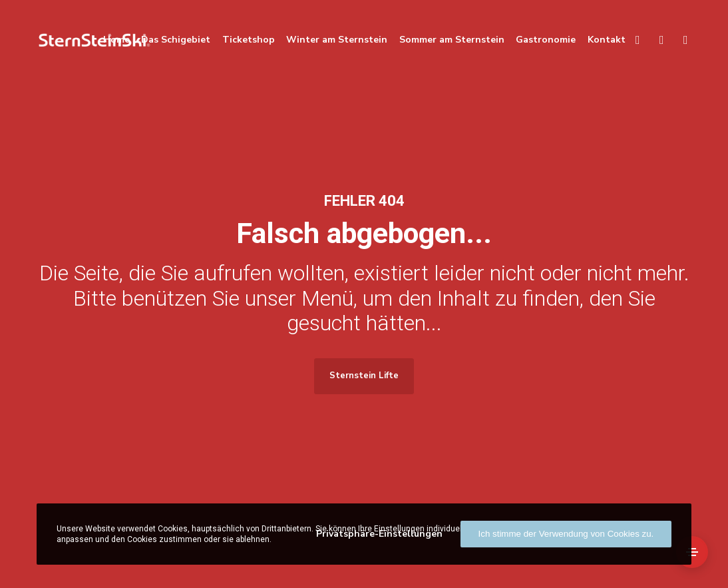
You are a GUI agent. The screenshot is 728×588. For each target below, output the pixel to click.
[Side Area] (692, 552)
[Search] (632, 40)
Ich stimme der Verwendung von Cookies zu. (566, 534)
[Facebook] (679, 40)
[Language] (655, 40)
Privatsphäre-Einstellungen (379, 534)
